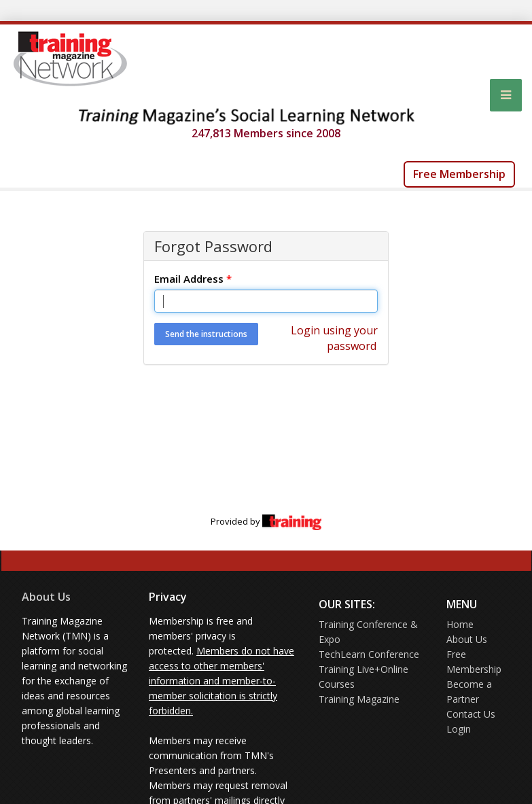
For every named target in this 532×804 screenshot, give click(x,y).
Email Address (193, 279)
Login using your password (334, 338)
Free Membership (459, 174)
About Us (46, 597)
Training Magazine (359, 699)
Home (460, 624)
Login (459, 729)
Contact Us (471, 714)
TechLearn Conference (369, 654)
